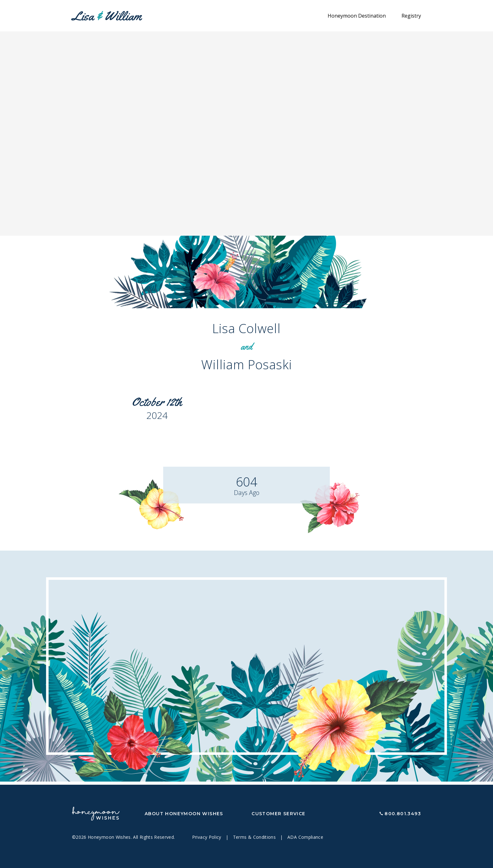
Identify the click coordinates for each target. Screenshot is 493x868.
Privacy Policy (207, 837)
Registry (411, 16)
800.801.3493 (403, 814)
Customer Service (278, 814)
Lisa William (107, 16)
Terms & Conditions (255, 837)
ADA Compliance (305, 837)
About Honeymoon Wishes (184, 814)
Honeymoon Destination (357, 16)
